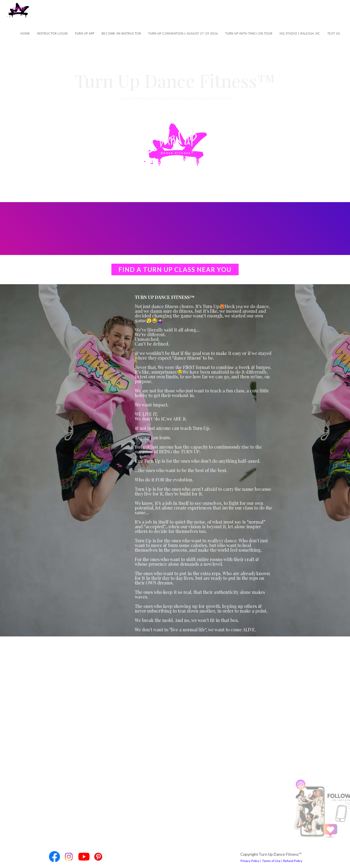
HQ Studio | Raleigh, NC (300, 33)
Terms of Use (271, 861)
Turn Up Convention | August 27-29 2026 (183, 33)
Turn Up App (85, 33)
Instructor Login (52, 33)
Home (25, 33)
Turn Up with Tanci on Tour (249, 33)
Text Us (334, 33)
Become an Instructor (121, 33)
